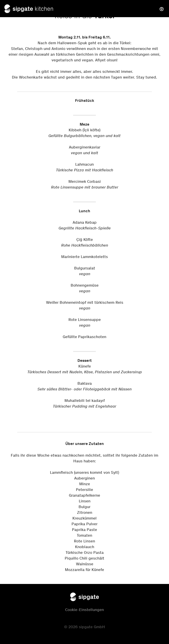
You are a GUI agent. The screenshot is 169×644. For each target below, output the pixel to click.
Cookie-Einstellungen (84, 610)
